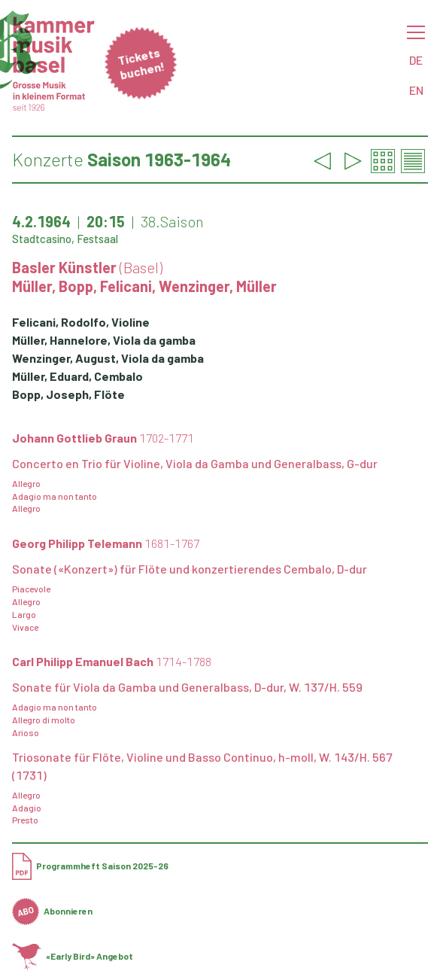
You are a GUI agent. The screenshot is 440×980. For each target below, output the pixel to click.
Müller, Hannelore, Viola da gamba (104, 340)
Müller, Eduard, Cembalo (77, 376)
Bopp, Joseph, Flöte (68, 394)
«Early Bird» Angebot (73, 956)
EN (416, 90)
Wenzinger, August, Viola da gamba (108, 358)
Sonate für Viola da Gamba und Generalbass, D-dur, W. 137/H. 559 (187, 687)
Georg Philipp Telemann (106, 543)
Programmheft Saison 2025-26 (90, 866)
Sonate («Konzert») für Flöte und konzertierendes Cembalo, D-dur (190, 569)
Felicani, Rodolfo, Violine (81, 322)
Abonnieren (52, 911)
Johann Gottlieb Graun (103, 438)
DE (416, 60)
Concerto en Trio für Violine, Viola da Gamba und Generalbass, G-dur (195, 463)
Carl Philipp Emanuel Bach (112, 661)
